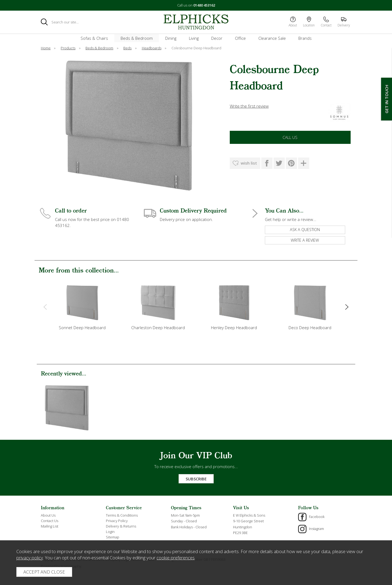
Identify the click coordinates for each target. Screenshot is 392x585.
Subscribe (196, 479)
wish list (249, 163)
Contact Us (50, 521)
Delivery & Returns (121, 526)
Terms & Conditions (122, 515)
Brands (305, 38)
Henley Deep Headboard (234, 328)
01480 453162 (204, 5)
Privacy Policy (117, 521)
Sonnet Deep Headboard (82, 328)
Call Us (290, 137)
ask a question (305, 230)
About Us (48, 515)
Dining (171, 38)
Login (110, 532)
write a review (305, 240)
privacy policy (30, 558)
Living (194, 38)
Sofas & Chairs (94, 38)
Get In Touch (387, 99)
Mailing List (50, 526)
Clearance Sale (272, 38)
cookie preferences (176, 558)
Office (240, 38)
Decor (217, 38)
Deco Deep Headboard (310, 328)
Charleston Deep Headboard (158, 328)
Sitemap (113, 537)
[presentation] (45, 307)
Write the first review (249, 106)
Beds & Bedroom (137, 38)
